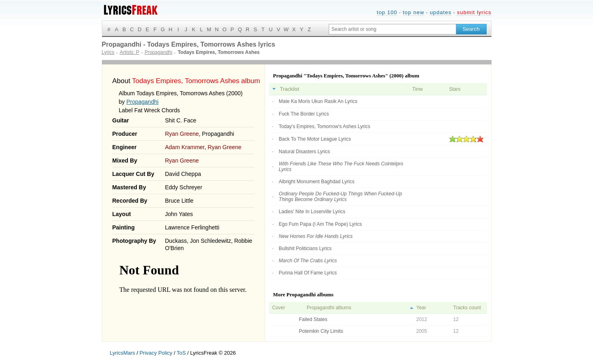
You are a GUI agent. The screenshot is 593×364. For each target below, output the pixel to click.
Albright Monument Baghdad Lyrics (317, 182)
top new (413, 12)
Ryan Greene (182, 134)
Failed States (313, 319)
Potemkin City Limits (321, 331)
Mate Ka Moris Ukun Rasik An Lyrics (318, 101)
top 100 (387, 12)
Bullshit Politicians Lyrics (305, 248)
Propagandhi (142, 102)
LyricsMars (123, 353)
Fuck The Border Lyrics (304, 114)
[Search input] (392, 29)
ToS (181, 353)
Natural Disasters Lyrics (304, 152)
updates (441, 12)
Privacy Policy (156, 353)
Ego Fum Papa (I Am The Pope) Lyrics (320, 224)
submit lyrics (474, 12)
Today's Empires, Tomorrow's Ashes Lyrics (325, 126)
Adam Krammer (185, 147)
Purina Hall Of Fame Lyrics (308, 273)
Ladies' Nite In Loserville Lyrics (312, 212)
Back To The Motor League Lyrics (315, 139)
